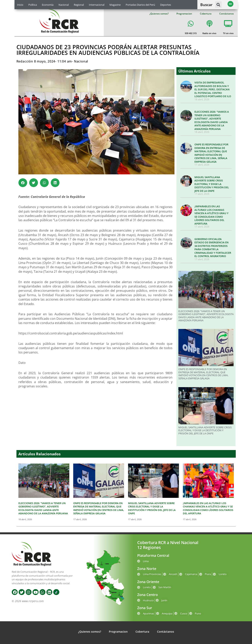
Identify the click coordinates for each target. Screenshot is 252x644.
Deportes (166, 5)
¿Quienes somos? (159, 14)
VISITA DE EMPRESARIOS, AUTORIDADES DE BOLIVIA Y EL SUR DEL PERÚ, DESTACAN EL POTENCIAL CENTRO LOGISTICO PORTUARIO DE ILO (213, 89)
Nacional (64, 5)
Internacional (97, 5)
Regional (79, 5)
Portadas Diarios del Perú (140, 5)
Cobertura (206, 14)
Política (33, 5)
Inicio (20, 5)
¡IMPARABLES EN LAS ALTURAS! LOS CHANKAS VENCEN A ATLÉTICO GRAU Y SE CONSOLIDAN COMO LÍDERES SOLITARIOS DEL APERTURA (211, 215)
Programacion (184, 14)
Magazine (115, 5)
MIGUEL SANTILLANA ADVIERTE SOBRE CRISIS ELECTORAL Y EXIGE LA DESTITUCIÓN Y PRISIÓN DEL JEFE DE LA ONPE (212, 184)
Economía (48, 5)
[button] (218, 5)
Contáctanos (227, 14)
